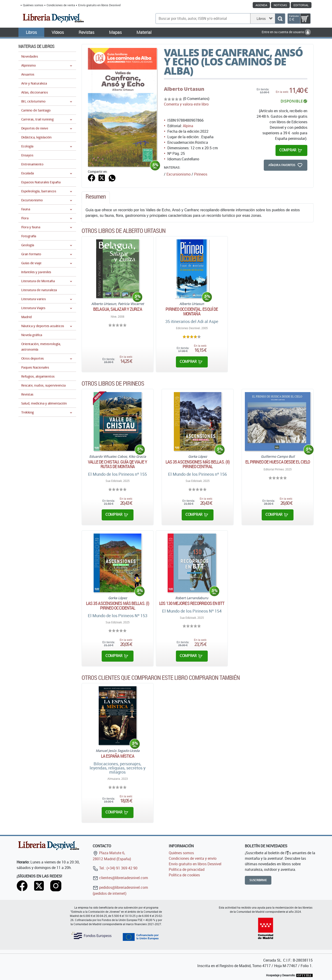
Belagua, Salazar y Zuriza (118, 309)
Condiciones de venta (61, 5)
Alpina (188, 126)
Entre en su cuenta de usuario (286, 32)
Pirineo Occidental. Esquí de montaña (192, 311)
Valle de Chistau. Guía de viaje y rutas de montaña (117, 464)
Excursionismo (179, 174)
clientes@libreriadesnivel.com (120, 878)
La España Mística (118, 756)
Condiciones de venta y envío (193, 858)
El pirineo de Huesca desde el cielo (278, 462)
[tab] (96, 198)
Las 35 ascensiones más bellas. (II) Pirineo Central (198, 464)
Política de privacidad (187, 869)
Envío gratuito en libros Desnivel (99, 5)
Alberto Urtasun (184, 89)
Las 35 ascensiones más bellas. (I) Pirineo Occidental (118, 606)
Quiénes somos (33, 5)
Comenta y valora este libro (186, 104)
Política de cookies (184, 875)
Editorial (301, 5)
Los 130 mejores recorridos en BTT (192, 603)
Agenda (261, 5)
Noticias (280, 5)
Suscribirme (258, 880)
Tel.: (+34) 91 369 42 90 (115, 868)
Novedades (30, 56)
